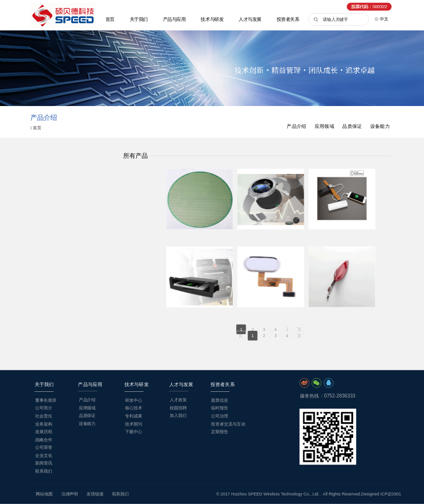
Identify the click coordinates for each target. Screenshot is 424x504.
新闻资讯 (44, 463)
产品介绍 (296, 126)
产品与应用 (174, 19)
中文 (381, 19)
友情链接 (95, 494)
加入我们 (178, 416)
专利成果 (134, 416)
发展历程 (44, 432)
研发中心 (134, 400)
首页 (110, 19)
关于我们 (139, 19)
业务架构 (44, 424)
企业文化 (44, 456)
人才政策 (178, 400)
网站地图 (44, 494)
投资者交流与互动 (228, 424)
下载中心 (134, 432)
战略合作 (44, 439)
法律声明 (70, 494)
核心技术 (134, 408)
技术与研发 (212, 19)
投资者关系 (288, 19)
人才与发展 (250, 19)
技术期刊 (134, 424)
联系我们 (44, 471)
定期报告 (220, 432)
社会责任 (44, 416)
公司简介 (44, 408)
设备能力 (380, 126)
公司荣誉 (44, 447)
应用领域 (324, 126)
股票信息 (220, 400)
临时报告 (220, 408)
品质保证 (352, 126)
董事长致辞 (46, 400)
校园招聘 (178, 407)
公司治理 (220, 416)
